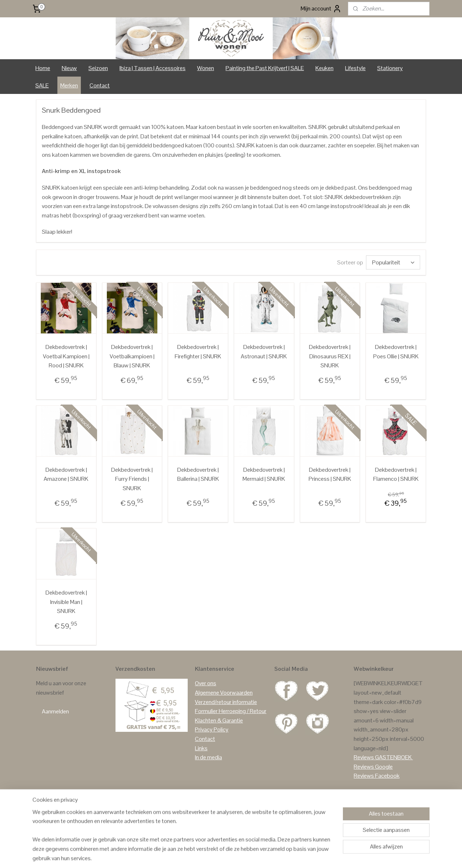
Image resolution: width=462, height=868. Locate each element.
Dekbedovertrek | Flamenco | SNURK (396, 505)
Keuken (324, 98)
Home (43, 98)
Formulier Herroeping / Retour (231, 741)
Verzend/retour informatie (226, 732)
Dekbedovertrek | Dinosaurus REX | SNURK (330, 387)
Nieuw (69, 98)
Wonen (206, 98)
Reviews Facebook (377, 806)
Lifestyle (355, 98)
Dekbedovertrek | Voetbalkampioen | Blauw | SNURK (132, 387)
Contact (100, 115)
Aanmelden (55, 741)
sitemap (215, 855)
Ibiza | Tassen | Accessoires (152, 98)
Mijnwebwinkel (302, 855)
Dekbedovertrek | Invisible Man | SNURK (66, 632)
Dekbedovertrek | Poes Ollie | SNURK (396, 382)
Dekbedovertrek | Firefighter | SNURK (198, 382)
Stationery (390, 98)
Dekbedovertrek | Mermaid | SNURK (264, 505)
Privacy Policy (212, 760)
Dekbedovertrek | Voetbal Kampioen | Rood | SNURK (66, 387)
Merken (69, 115)
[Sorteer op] (393, 293)
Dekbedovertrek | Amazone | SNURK (66, 505)
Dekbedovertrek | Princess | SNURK (330, 505)
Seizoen (98, 98)
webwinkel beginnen (249, 855)
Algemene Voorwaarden (224, 723)
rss (226, 855)
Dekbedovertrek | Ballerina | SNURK (198, 505)
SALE (42, 115)
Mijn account (321, 9)
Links (201, 778)
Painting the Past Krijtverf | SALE (265, 98)
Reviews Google (373, 797)
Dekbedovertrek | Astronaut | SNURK (264, 382)
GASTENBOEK (393, 788)
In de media (208, 788)
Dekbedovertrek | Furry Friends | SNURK (132, 509)
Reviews (364, 788)
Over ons (206, 714)
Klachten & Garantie (219, 750)
